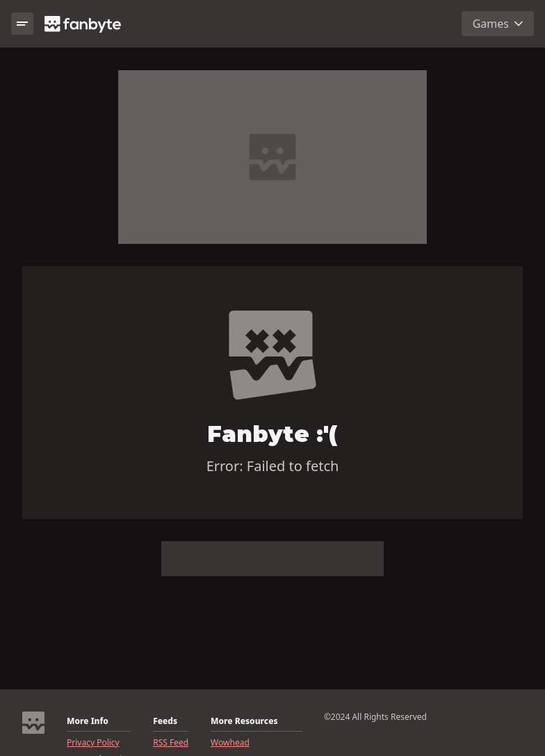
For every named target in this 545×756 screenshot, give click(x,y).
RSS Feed (171, 743)
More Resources (244, 721)
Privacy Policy (93, 743)
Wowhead (230, 743)
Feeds (165, 721)
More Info (88, 721)
